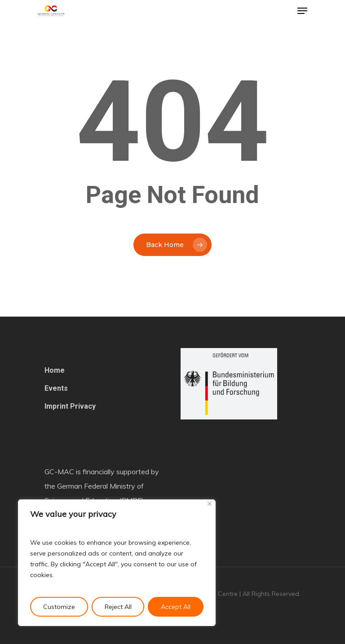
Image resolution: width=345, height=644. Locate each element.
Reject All (118, 607)
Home (55, 370)
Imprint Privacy (70, 406)
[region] (117, 563)
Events (56, 388)
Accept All (176, 607)
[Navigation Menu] (302, 11)
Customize (59, 607)
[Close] (210, 504)
